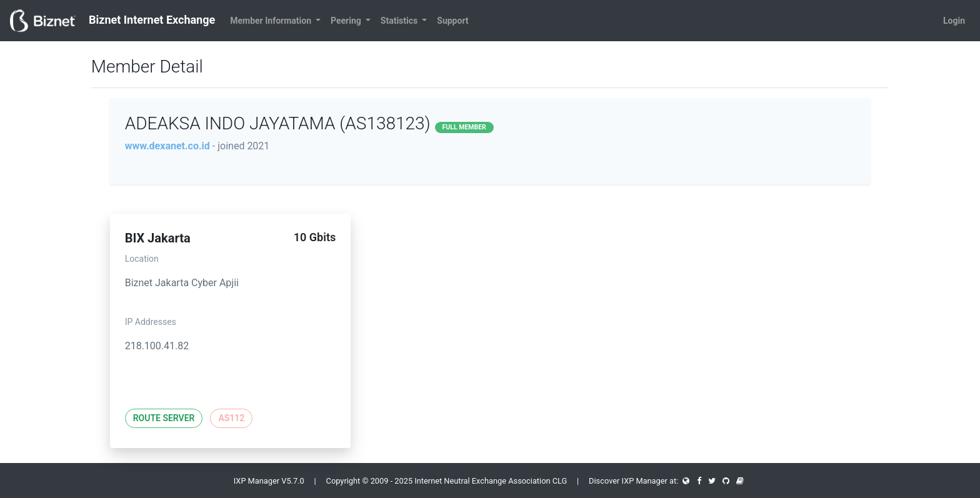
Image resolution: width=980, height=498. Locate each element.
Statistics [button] (400, 21)
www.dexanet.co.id (167, 146)
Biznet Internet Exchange (112, 21)
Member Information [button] (272, 21)
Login (954, 21)
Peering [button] (347, 21)
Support (452, 21)
